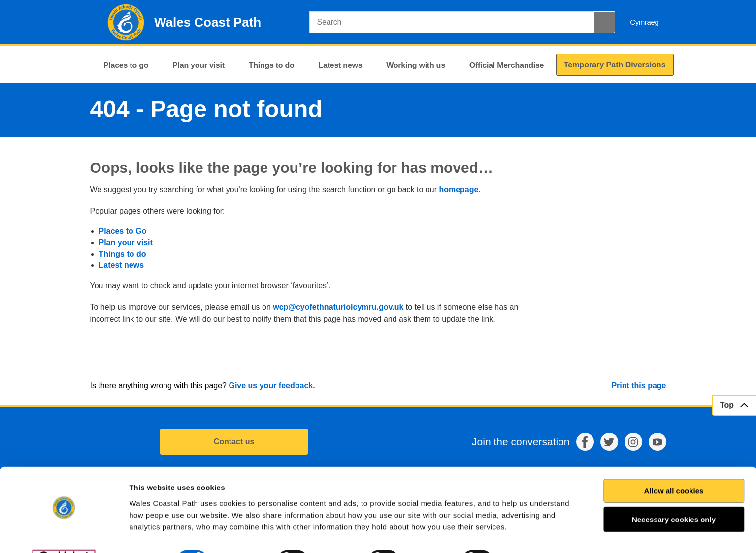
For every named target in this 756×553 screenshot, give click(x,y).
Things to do (123, 254)
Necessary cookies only (674, 495)
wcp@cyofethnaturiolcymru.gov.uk (338, 307)
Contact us (234, 441)
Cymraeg (644, 22)
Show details (535, 534)
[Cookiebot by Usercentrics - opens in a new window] (64, 534)
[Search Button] (604, 22)
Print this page (639, 385)
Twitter (609, 442)
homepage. (460, 189)
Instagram (633, 442)
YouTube (657, 442)
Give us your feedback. (272, 385)
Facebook (585, 442)
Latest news (122, 265)
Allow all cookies (674, 466)
